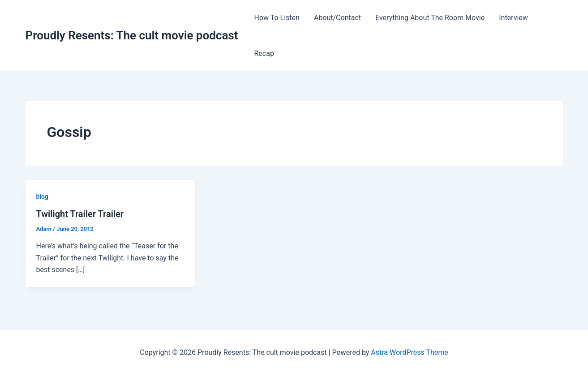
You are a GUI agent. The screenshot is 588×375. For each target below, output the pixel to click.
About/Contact (337, 18)
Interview (513, 18)
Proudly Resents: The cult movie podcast (132, 35)
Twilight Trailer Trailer (80, 214)
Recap (264, 53)
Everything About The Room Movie (430, 18)
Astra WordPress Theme (409, 352)
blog (42, 196)
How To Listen (277, 18)
